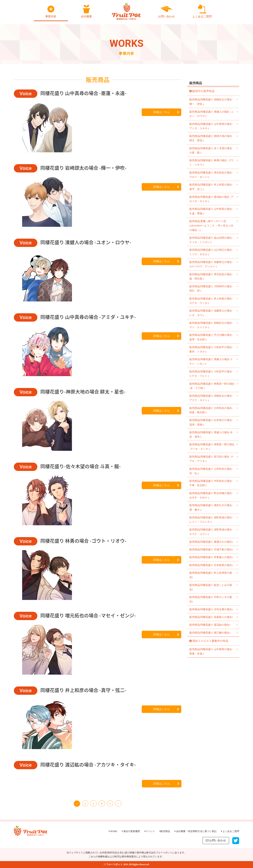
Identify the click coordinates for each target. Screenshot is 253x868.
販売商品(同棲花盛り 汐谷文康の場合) (211, 609)
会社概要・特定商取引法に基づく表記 (196, 831)
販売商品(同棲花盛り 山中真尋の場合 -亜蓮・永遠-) (211, 651)
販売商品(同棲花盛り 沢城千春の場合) (211, 549)
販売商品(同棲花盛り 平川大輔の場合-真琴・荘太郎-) (211, 337)
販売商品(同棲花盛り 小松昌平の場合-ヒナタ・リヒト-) (211, 374)
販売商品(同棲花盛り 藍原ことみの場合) (211, 587)
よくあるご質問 (202, 11)
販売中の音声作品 (203, 91)
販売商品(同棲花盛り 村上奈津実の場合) (211, 575)
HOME (113, 831)
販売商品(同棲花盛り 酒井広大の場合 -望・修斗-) (211, 507)
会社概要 (86, 11)
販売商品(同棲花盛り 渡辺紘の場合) (210, 625)
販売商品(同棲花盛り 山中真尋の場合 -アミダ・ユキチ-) (211, 126)
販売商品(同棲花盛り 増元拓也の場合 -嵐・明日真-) (211, 276)
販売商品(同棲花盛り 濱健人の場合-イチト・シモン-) (211, 361)
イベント (150, 831)
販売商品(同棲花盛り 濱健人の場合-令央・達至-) (211, 434)
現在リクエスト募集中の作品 (210, 641)
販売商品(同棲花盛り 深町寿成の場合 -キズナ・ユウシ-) (211, 532)
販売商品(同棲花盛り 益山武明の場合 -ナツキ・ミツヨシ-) (211, 240)
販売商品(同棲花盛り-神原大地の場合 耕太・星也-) (211, 138)
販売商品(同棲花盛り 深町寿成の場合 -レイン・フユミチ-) (211, 520)
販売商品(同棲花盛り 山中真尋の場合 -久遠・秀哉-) (211, 211)
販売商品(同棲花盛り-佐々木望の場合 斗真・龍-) (211, 150)
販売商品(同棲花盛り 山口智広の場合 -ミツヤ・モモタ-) (211, 252)
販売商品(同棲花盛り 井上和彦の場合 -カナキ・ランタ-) (211, 301)
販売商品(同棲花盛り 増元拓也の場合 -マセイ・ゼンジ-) (211, 175)
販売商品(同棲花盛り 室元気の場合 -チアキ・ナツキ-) (211, 459)
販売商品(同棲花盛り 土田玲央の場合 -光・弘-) (211, 471)
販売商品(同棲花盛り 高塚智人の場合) (211, 617)
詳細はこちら (166, 112)
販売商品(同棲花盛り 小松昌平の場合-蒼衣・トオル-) (211, 349)
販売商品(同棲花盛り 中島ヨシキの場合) (211, 599)
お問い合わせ (166, 11)
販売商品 (165, 831)
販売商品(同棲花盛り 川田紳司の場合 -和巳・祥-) (211, 289)
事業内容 (51, 11)
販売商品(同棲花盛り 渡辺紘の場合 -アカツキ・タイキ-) (211, 199)
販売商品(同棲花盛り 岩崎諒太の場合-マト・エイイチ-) (211, 325)
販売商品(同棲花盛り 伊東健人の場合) (211, 557)
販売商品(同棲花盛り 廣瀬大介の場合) (211, 542)
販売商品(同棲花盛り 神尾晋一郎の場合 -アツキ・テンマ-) (212, 447)
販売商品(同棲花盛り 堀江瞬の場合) (210, 633)
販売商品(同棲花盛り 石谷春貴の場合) (211, 565)
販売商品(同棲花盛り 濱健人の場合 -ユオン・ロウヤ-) (211, 114)
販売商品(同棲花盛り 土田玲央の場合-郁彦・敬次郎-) (211, 410)
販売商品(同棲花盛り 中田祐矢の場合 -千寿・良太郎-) (211, 483)
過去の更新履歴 (131, 831)
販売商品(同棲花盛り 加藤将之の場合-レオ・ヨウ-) (211, 313)
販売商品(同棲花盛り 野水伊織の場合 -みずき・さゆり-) (211, 495)
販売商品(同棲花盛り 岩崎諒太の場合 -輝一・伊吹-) (211, 102)
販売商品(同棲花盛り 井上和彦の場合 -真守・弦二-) (211, 187)
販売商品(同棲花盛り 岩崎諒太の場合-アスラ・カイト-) (211, 398)
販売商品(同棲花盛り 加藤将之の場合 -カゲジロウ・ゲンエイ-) (211, 264)
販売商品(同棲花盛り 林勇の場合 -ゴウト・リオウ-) (211, 162)
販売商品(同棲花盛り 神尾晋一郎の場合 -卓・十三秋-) (212, 386)
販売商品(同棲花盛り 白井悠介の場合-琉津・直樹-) (211, 422)
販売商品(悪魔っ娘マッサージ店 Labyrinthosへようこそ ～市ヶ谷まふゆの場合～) (211, 226)
